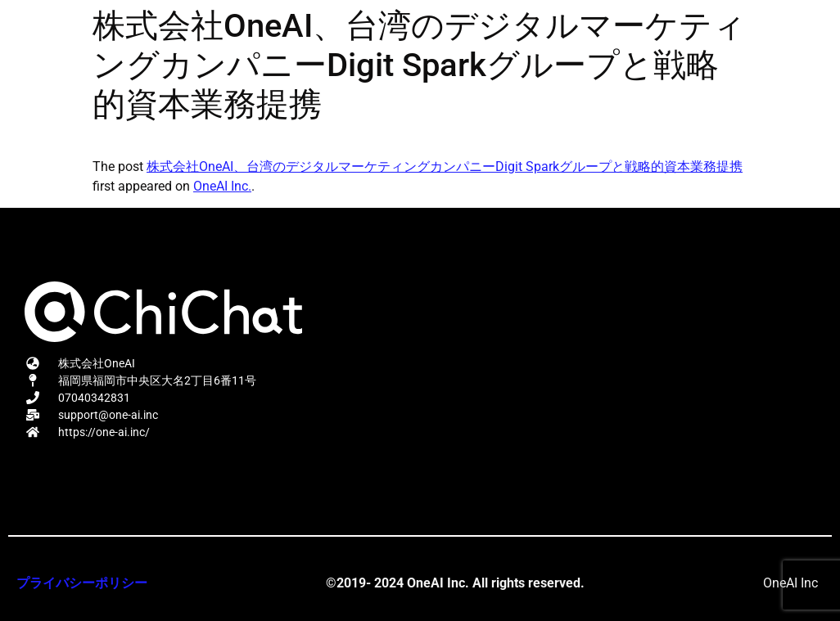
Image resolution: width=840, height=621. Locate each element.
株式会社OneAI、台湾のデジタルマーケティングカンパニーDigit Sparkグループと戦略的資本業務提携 (445, 166)
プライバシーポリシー (82, 583)
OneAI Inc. (222, 186)
